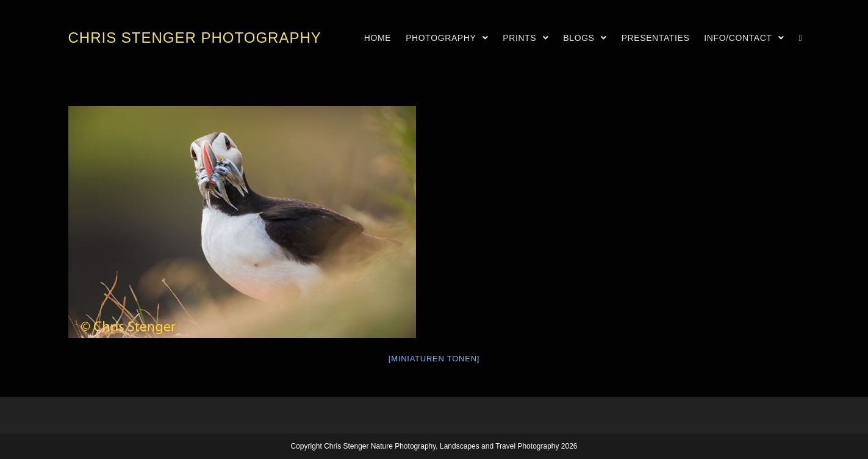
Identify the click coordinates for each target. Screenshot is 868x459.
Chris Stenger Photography (195, 38)
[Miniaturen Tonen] (434, 359)
